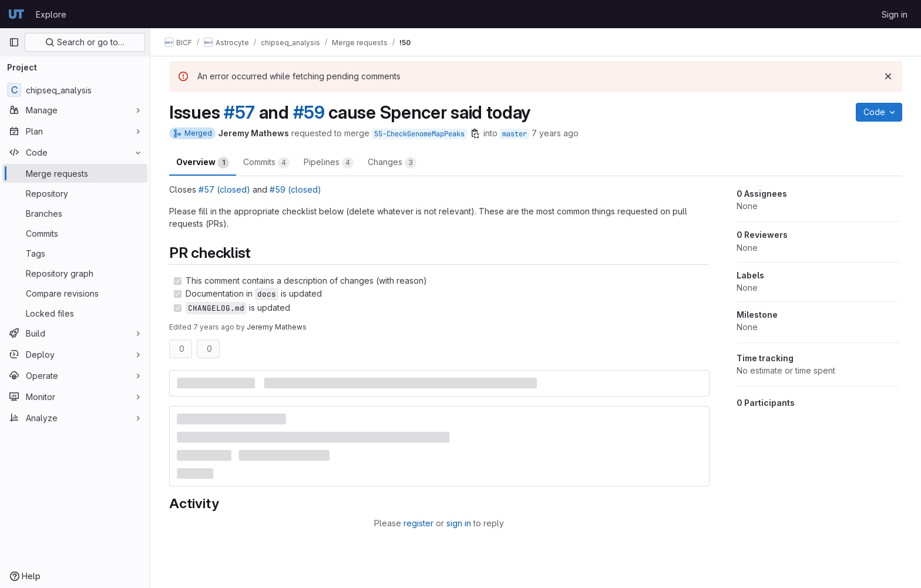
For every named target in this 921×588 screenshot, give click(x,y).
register (419, 523)
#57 (239, 112)
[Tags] (75, 253)
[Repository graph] (75, 273)
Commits (266, 163)
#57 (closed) (224, 189)
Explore (51, 14)
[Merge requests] (75, 173)
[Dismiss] (888, 76)
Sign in (895, 14)
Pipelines (329, 163)
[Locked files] (75, 313)
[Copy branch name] (475, 133)
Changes (392, 163)
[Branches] (75, 213)
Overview (203, 163)
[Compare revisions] (75, 293)
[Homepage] (16, 14)
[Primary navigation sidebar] (14, 42)
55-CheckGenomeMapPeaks (419, 134)
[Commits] (75, 233)
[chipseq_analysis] (75, 90)
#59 (309, 112)
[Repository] (75, 193)
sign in (459, 523)
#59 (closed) (295, 189)
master (515, 134)
